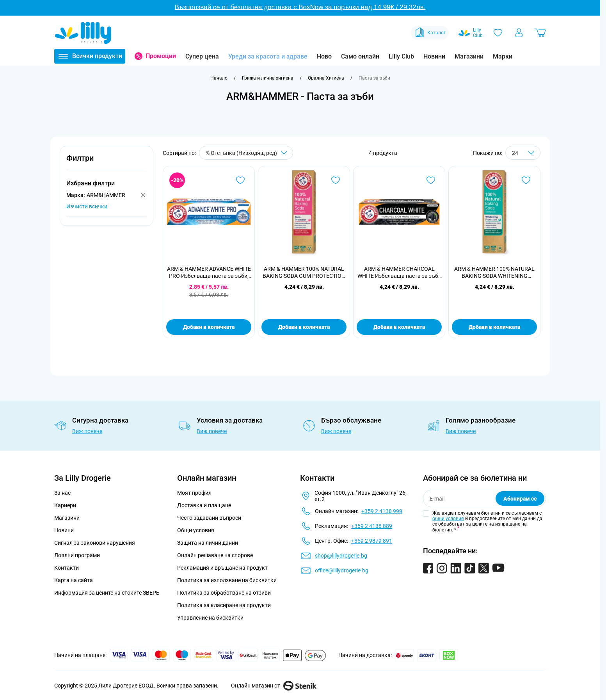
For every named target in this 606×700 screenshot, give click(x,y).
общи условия (448, 519)
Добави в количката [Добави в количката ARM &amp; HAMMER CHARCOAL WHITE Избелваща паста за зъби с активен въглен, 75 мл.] (399, 327)
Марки (503, 56)
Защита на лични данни (208, 543)
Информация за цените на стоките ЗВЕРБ (107, 593)
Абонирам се (520, 499)
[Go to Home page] (83, 33)
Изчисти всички (87, 206)
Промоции (161, 56)
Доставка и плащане (204, 505)
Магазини (469, 56)
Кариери (65, 505)
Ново (324, 56)
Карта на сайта (74, 580)
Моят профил (194, 493)
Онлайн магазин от (274, 686)
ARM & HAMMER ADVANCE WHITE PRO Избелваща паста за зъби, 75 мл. (209, 273)
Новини (434, 56)
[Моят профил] (519, 33)
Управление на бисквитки (210, 618)
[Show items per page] (523, 153)
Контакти (67, 568)
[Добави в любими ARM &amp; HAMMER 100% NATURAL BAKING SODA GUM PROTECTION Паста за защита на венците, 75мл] (336, 180)
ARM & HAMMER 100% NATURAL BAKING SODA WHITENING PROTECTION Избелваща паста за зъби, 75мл (494, 273)
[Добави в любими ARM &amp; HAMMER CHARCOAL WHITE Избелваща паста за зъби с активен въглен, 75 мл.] (431, 180)
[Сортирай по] (246, 153)
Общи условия (196, 530)
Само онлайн (360, 56)
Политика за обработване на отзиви (224, 593)
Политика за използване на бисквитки (227, 580)
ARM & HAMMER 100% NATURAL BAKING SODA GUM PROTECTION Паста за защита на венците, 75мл (304, 273)
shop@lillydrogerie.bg (341, 556)
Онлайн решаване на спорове (215, 555)
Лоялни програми (77, 555)
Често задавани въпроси (209, 518)
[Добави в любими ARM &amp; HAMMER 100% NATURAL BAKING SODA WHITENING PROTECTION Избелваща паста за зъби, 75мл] (526, 180)
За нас (62, 493)
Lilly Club (401, 56)
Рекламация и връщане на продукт (223, 568)
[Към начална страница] (219, 78)
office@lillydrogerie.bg (342, 570)
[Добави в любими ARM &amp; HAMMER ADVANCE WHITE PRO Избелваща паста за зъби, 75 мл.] (240, 180)
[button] (107, 163)
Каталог (430, 33)
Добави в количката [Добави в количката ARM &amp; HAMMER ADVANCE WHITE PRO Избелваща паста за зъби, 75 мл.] (209, 327)
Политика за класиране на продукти (224, 605)
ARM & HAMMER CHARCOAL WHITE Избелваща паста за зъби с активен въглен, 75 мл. (399, 273)
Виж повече (87, 431)
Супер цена (202, 56)
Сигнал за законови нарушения (95, 543)
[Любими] (498, 33)
